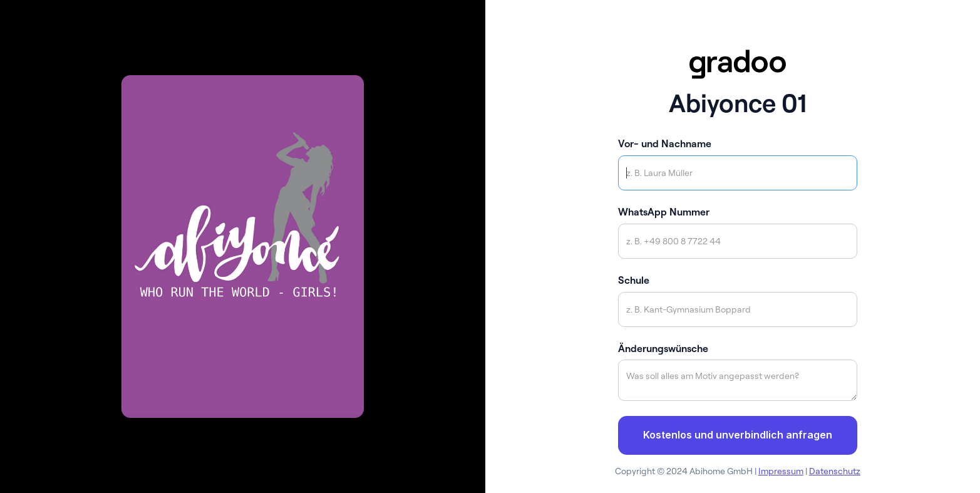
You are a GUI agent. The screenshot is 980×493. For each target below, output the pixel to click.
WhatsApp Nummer (664, 212)
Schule (634, 280)
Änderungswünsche (663, 348)
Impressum (781, 471)
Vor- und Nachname (665, 143)
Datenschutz (835, 471)
